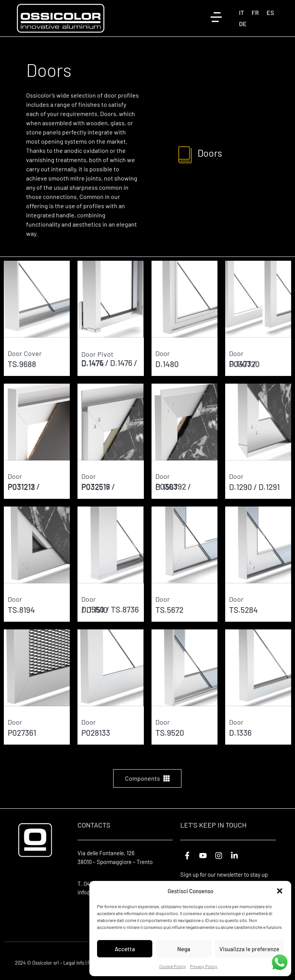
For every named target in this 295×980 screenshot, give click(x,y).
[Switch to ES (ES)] (270, 12)
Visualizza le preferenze (249, 949)
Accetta (125, 949)
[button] (280, 891)
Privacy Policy (204, 966)
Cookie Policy (173, 966)
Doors (211, 153)
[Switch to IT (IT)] (241, 12)
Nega (184, 949)
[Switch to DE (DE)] (243, 24)
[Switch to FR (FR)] (255, 12)
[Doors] (185, 154)
